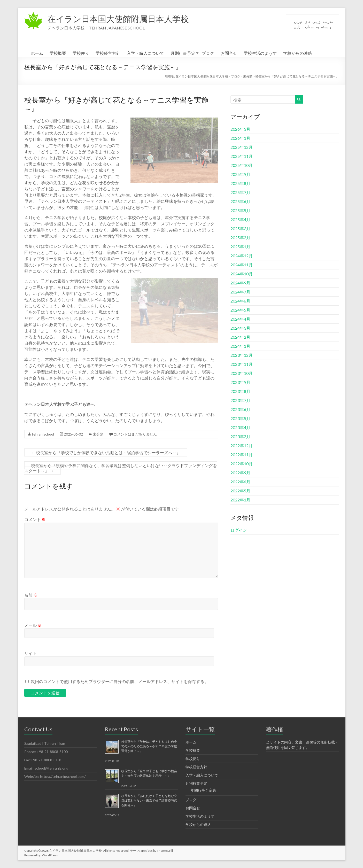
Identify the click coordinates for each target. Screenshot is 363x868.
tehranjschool (43, 434)
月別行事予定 (183, 53)
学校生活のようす (260, 53)
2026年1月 (240, 138)
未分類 (98, 434)
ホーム (37, 53)
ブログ (208, 53)
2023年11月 (242, 364)
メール (33, 625)
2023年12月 (242, 355)
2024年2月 (240, 337)
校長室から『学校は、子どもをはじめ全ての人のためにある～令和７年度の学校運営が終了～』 (149, 746)
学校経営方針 (108, 53)
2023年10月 (242, 373)
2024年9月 (240, 283)
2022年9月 (240, 473)
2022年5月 (240, 491)
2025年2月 (240, 238)
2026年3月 (240, 129)
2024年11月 (242, 265)
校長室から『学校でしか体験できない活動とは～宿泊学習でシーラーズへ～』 (106, 452)
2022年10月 (242, 464)
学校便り (81, 53)
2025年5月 (240, 210)
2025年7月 (240, 192)
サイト (30, 653)
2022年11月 (242, 455)
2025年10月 (242, 165)
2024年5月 (240, 310)
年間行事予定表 (203, 790)
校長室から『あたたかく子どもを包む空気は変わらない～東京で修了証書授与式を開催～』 (149, 800)
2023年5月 (240, 418)
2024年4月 (240, 319)
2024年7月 (240, 292)
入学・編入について (145, 53)
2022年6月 (240, 482)
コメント (35, 519)
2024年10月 (242, 274)
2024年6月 (240, 301)
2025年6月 (240, 201)
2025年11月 (242, 156)
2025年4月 (240, 219)
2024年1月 (240, 346)
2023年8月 (240, 391)
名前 (31, 595)
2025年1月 (240, 247)
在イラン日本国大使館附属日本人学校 (127, 19)
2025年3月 (240, 228)
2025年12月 (242, 147)
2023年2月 (240, 436)
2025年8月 (240, 183)
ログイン (239, 530)
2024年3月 (240, 328)
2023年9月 (240, 382)
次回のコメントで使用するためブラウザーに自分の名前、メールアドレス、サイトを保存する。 (120, 681)
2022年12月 (242, 445)
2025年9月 (240, 174)
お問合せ (229, 53)
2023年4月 (240, 427)
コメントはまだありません (135, 434)
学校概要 (58, 53)
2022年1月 (240, 500)
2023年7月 (240, 400)
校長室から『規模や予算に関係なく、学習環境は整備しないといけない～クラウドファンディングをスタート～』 (121, 468)
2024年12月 (242, 256)
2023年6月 (240, 409)
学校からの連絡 (298, 53)
